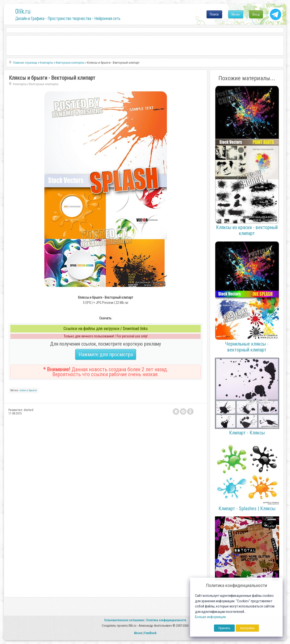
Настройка (247, 628)
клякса (24, 390)
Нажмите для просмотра (106, 354)
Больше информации (210, 617)
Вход (256, 14)
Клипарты (20, 84)
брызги (33, 390)
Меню (236, 14)
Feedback (150, 633)
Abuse (138, 633)
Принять (224, 628)
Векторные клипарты (44, 84)
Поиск (214, 14)
